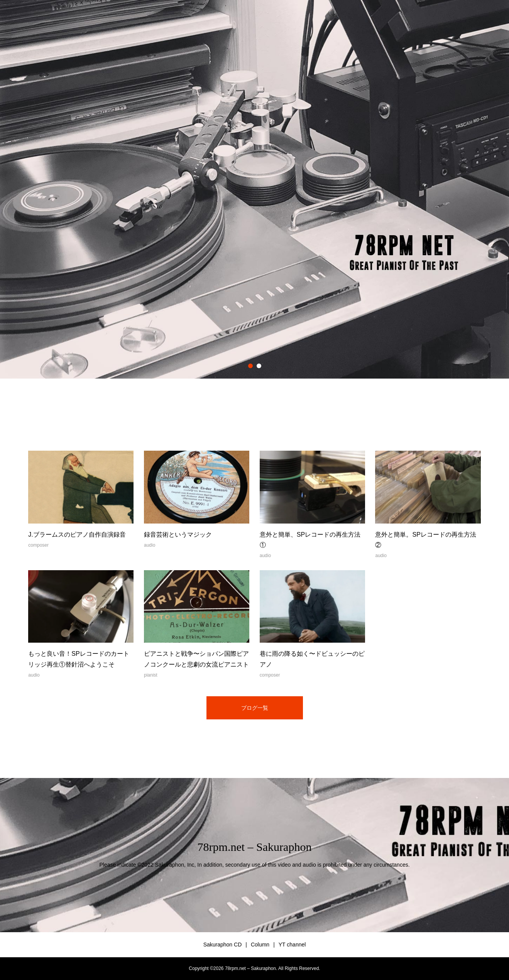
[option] (255, 189)
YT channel (292, 945)
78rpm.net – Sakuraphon (255, 847)
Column (260, 945)
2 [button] (259, 366)
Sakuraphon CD (223, 945)
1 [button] (250, 366)
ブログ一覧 (255, 708)
